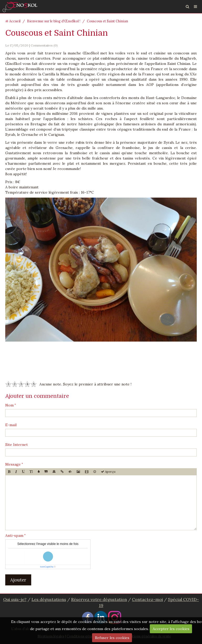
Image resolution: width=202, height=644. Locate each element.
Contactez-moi (147, 599)
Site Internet (17, 445)
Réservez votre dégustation (99, 599)
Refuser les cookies (112, 638)
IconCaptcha (47, 567)
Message (13, 464)
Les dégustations (49, 599)
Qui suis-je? (15, 599)
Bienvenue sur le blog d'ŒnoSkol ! (54, 21)
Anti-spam (14, 535)
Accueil (15, 21)
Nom (9, 405)
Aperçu (108, 472)
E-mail (11, 425)
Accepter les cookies (171, 629)
